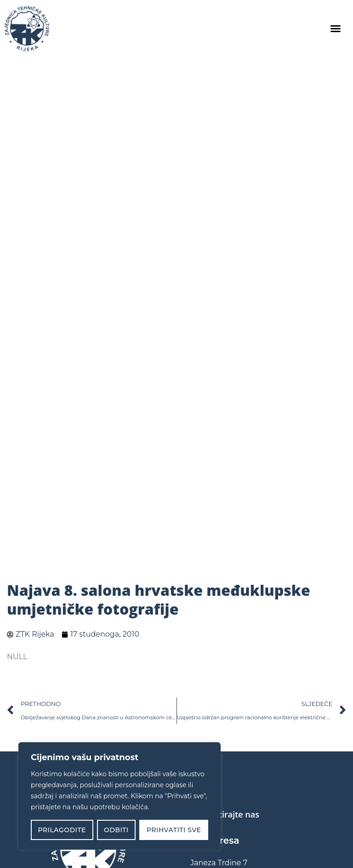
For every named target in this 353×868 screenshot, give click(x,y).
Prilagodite (62, 830)
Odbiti (116, 830)
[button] (336, 28)
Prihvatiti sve (174, 830)
